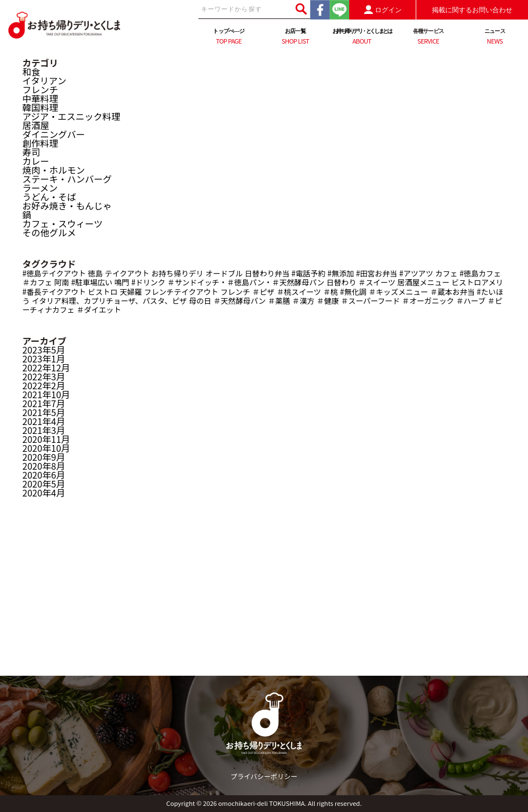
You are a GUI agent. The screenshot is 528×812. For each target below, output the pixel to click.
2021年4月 (44, 421)
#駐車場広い (92, 282)
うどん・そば (49, 197)
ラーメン (40, 188)
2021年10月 (46, 394)
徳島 (95, 273)
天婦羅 (131, 292)
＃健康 (327, 301)
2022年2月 (44, 385)
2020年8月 (44, 466)
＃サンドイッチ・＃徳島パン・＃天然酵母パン (246, 282)
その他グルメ (49, 232)
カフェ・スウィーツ (63, 223)
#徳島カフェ (480, 273)
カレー (36, 161)
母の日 (200, 301)
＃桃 (330, 292)
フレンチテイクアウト (181, 292)
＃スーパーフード (370, 301)
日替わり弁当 (267, 273)
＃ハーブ (471, 301)
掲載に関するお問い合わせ (472, 10)
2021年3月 (44, 430)
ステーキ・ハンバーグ (67, 179)
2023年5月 (44, 350)
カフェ (446, 273)
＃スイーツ (377, 282)
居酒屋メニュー (423, 282)
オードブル (224, 273)
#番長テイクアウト (54, 292)
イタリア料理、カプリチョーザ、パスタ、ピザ (110, 301)
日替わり (341, 282)
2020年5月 (44, 484)
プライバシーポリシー (264, 776)
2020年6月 (44, 475)
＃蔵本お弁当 (453, 292)
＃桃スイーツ (299, 292)
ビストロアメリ (477, 282)
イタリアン (44, 80)
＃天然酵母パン (240, 301)
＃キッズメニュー (398, 292)
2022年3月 (44, 376)
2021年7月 (44, 403)
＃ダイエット (99, 310)
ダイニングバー (54, 134)
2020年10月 (46, 448)
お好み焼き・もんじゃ (67, 206)
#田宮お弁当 (377, 273)
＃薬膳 (279, 301)
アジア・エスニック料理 (71, 116)
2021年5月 (44, 412)
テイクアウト (127, 273)
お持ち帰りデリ (177, 273)
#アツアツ (417, 273)
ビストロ (103, 292)
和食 (31, 71)
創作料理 (40, 143)
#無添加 (341, 273)
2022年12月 (46, 367)
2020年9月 (44, 457)
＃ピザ (263, 292)
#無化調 (353, 292)
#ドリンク (148, 282)
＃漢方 (303, 301)
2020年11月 (46, 439)
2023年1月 (44, 359)
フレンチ (40, 89)
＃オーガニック (428, 301)
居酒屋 (36, 125)
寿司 (31, 152)
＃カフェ (37, 282)
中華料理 (40, 98)
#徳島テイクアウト (54, 273)
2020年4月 (44, 493)
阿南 (62, 282)
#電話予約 (309, 273)
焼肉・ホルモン (54, 170)
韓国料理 (40, 107)
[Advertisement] (264, 598)
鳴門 (122, 282)
